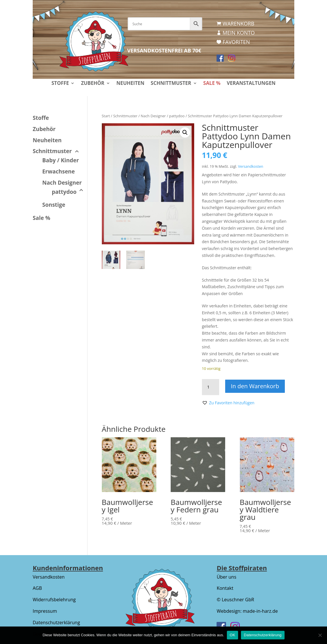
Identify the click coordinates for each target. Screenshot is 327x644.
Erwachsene (59, 171)
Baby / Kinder (61, 160)
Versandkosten (251, 166)
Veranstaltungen (251, 84)
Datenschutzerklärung (56, 622)
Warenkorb (238, 24)
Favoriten (236, 42)
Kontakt (225, 588)
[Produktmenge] (211, 387)
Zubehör (93, 84)
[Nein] (320, 635)
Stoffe (60, 84)
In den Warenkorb (255, 386)
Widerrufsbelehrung (54, 600)
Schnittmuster (171, 84)
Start (106, 116)
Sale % (212, 84)
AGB (37, 588)
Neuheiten (131, 84)
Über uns (226, 577)
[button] (185, 132)
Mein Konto (239, 33)
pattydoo (177, 116)
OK (232, 635)
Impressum (45, 611)
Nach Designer (153, 116)
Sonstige (54, 205)
